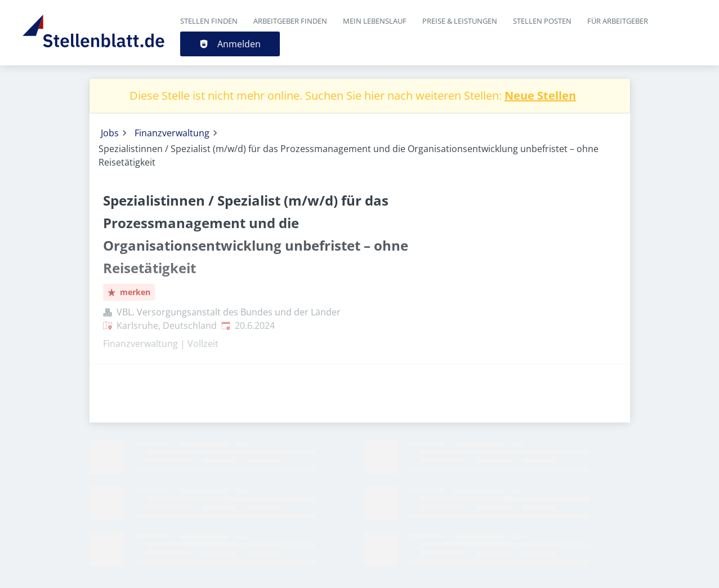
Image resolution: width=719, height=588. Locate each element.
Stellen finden (209, 21)
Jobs (110, 133)
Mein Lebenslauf (375, 21)
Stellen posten (542, 21)
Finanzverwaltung (172, 133)
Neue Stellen (540, 95)
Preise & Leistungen (460, 21)
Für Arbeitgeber (618, 21)
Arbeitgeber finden (290, 21)
